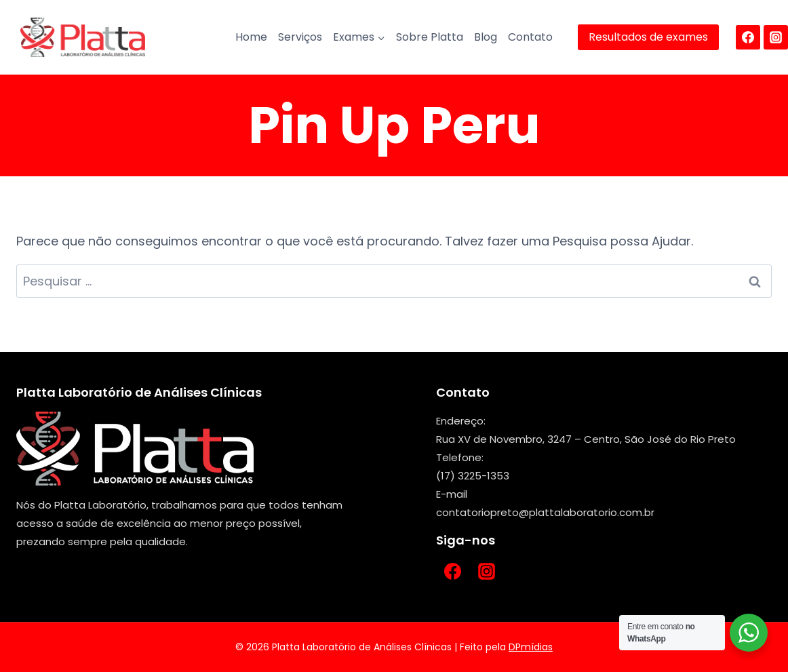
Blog (486, 37)
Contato (530, 37)
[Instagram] (776, 37)
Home (251, 37)
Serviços (300, 37)
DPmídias (531, 647)
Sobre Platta (430, 37)
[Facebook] (748, 37)
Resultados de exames (648, 37)
